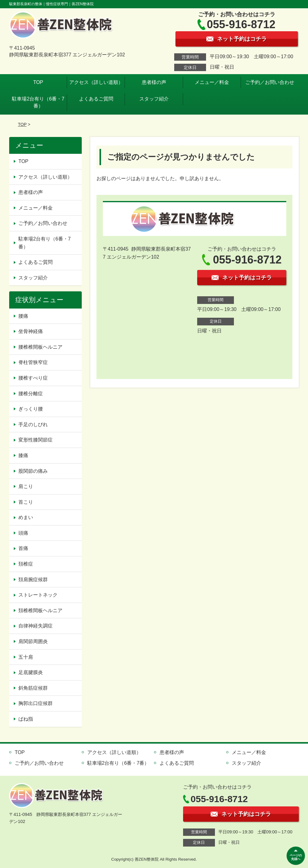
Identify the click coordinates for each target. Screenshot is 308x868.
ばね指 (26, 719)
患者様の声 (154, 82)
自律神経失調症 (36, 626)
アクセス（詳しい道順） (96, 82)
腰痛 (23, 316)
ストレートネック (38, 595)
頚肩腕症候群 (33, 580)
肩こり (26, 486)
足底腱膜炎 (31, 672)
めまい (26, 517)
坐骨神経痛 (31, 331)
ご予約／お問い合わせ (270, 82)
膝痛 (23, 455)
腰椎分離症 (31, 394)
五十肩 (26, 657)
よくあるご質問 (96, 99)
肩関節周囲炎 (33, 641)
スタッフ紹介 (154, 99)
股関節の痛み (33, 471)
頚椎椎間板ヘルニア (40, 610)
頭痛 (23, 533)
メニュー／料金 (212, 82)
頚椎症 (26, 564)
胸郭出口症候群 (36, 703)
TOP (38, 82)
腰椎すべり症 (33, 378)
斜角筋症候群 (33, 688)
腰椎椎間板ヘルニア (40, 347)
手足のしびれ (33, 425)
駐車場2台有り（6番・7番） (38, 102)
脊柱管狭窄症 (33, 362)
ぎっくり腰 (31, 409)
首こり (26, 502)
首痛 (23, 548)
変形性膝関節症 (36, 440)
